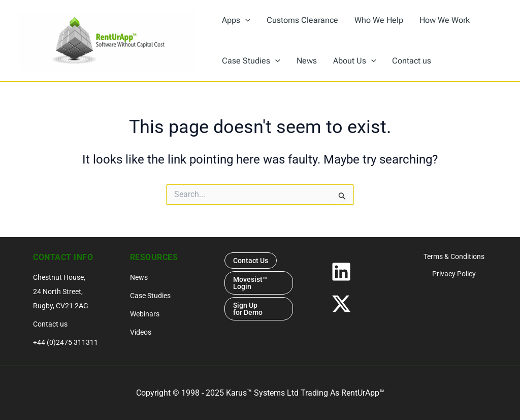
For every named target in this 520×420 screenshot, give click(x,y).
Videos (141, 332)
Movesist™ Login (250, 283)
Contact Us (251, 261)
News (139, 277)
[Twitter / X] (357, 304)
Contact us (50, 324)
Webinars (145, 314)
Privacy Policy (454, 274)
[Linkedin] (357, 272)
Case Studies (150, 296)
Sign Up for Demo (249, 309)
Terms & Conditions (454, 256)
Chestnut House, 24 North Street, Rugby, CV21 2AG (61, 292)
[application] (245, 20)
